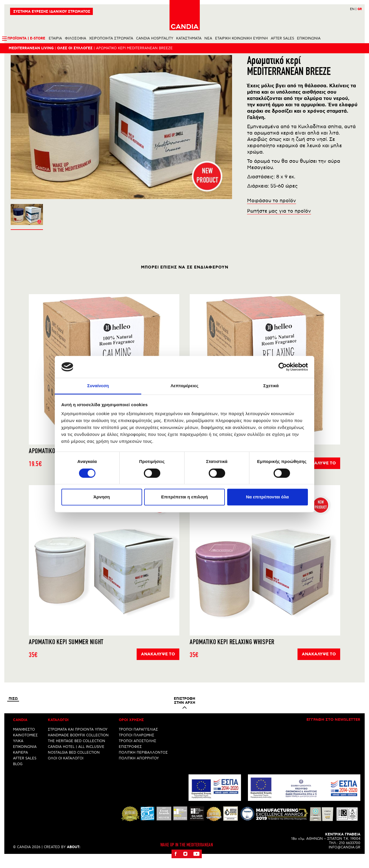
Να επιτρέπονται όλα (267, 497)
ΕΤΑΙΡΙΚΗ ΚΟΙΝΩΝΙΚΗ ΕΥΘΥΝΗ (241, 38)
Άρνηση (102, 497)
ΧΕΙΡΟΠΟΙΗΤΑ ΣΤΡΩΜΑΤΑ (111, 38)
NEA (208, 38)
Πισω (13, 709)
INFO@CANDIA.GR (344, 857)
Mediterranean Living (31, 48)
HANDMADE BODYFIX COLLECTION (78, 745)
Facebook (176, 864)
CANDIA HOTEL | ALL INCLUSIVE (76, 757)
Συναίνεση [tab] (98, 386)
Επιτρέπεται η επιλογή (184, 497)
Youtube (196, 864)
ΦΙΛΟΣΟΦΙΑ (76, 38)
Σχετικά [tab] (271, 386)
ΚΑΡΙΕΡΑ (20, 762)
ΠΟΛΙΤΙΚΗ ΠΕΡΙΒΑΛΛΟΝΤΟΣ (143, 762)
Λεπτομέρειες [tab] (185, 386)
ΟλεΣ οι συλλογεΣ (75, 48)
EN (353, 9)
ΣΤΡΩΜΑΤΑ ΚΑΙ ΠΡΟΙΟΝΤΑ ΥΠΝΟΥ (78, 739)
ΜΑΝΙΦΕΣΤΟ (24, 739)
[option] (122, 137)
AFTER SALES (282, 38)
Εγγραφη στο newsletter (333, 730)
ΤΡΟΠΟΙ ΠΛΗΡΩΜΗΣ (137, 745)
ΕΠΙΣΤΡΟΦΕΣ (130, 757)
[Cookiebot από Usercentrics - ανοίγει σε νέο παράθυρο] (283, 367)
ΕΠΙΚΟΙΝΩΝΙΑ (309, 38)
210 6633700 (350, 853)
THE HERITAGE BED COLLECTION (77, 751)
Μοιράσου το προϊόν (272, 211)
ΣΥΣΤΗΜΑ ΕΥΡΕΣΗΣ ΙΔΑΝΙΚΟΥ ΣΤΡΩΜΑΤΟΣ (52, 12)
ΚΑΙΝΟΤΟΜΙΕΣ (25, 745)
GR (360, 9)
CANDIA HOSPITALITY (155, 38)
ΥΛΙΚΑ (18, 751)
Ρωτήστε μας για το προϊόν (279, 221)
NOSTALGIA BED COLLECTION (74, 762)
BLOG (18, 774)
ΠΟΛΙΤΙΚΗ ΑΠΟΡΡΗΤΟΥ (139, 768)
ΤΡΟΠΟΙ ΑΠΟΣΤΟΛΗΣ (138, 751)
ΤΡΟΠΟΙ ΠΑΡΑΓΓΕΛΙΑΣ (138, 739)
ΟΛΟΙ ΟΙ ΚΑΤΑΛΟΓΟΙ (66, 768)
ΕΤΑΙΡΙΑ (55, 38)
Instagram (186, 864)
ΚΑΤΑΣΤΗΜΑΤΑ (189, 38)
